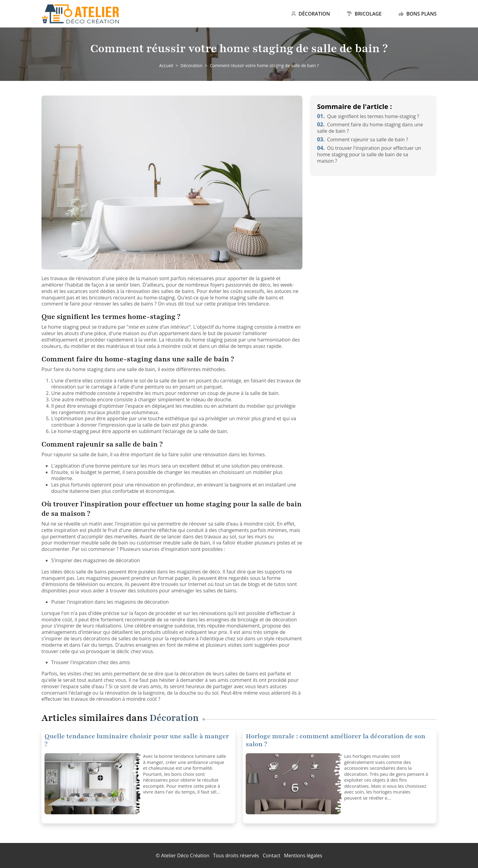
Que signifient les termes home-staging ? (368, 116)
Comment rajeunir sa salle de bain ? (363, 139)
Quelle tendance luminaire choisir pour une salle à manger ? (137, 740)
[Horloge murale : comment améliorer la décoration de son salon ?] (293, 784)
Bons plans (418, 14)
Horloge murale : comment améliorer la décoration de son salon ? (335, 740)
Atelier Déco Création (185, 855)
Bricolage (364, 14)
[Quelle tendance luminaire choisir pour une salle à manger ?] (91, 784)
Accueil (166, 65)
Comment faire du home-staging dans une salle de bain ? (370, 128)
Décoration (311, 14)
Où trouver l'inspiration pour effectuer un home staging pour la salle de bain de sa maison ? (369, 154)
